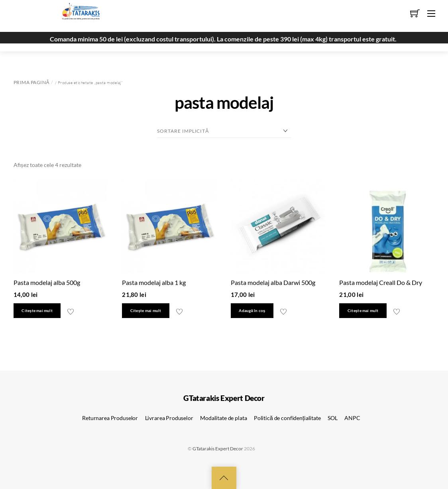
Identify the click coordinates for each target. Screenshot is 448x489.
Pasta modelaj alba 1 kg (154, 282)
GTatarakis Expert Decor (218, 449)
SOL (333, 418)
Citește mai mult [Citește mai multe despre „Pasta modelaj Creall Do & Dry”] (363, 311)
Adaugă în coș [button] (252, 311)
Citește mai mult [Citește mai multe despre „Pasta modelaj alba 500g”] (37, 311)
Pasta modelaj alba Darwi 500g (273, 282)
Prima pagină (31, 82)
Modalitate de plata (223, 418)
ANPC (352, 418)
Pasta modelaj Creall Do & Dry (381, 282)
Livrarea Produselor (169, 418)
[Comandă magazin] (224, 131)
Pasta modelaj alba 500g (47, 282)
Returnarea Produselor (110, 418)
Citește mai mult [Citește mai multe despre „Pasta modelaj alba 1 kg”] (146, 311)
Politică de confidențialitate (287, 418)
